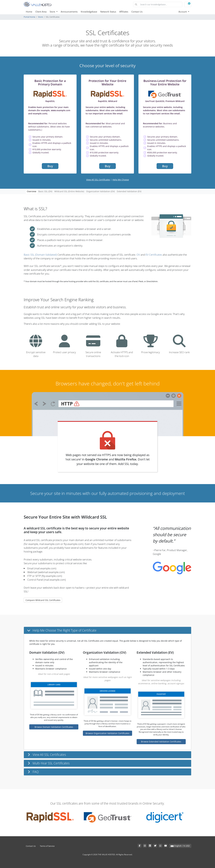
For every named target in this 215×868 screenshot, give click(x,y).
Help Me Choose (121, 180)
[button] (107, 630)
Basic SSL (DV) (45, 191)
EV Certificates (154, 255)
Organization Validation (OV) (100, 191)
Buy (50, 166)
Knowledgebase (89, 12)
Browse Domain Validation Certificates (54, 727)
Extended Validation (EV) (129, 191)
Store (53, 12)
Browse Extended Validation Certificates (161, 742)
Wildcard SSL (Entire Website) (69, 191)
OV (138, 255)
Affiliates (124, 12)
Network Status (108, 12)
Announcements (69, 12)
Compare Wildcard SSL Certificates (43, 600)
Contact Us (137, 12)
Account (183, 12)
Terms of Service (47, 846)
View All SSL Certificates (98, 180)
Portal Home (29, 17)
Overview (32, 191)
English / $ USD (180, 846)
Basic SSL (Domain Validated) (40, 255)
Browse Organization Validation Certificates (107, 733)
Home (29, 12)
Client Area (41, 12)
